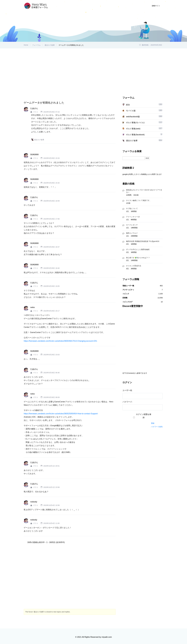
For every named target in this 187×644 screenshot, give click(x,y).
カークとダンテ (132, 225)
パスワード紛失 (157, 427)
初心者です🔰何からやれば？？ (138, 258)
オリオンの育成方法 (134, 266)
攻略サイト (156, 6)
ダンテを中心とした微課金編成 (138, 249)
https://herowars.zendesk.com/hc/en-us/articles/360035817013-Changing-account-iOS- (61, 341)
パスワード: (127, 402)
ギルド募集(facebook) (135, 135)
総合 (128, 105)
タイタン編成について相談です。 (139, 200)
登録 (153, 423)
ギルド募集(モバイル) (135, 123)
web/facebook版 (133, 117)
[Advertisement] (93, 66)
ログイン (135, 6)
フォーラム (36, 45)
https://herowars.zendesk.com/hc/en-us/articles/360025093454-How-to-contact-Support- (61, 414)
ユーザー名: (127, 390)
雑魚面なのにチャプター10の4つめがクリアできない (144, 191)
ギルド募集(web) (133, 129)
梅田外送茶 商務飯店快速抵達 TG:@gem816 (143, 241)
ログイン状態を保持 (144, 416)
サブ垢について (132, 209)
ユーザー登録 (120, 6)
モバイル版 (131, 111)
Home (26, 45)
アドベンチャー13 (133, 217)
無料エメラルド (132, 233)
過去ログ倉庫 (50, 45)
